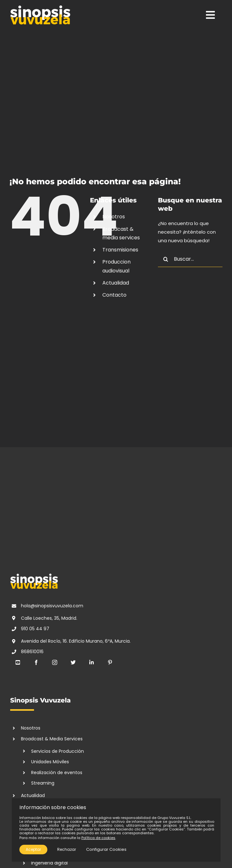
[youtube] (18, 662)
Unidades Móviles (50, 762)
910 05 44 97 (35, 629)
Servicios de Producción (58, 751)
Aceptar (33, 849)
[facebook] (36, 662)
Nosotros (114, 217)
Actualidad (116, 283)
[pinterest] (110, 662)
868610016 (32, 652)
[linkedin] (92, 662)
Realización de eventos (57, 773)
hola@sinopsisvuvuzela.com (52, 606)
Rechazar (67, 849)
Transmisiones (120, 250)
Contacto (114, 295)
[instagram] (55, 662)
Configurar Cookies (106, 849)
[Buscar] (166, 259)
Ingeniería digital (49, 863)
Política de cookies (98, 838)
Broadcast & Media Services (52, 739)
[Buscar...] (190, 259)
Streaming (43, 783)
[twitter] (73, 662)
